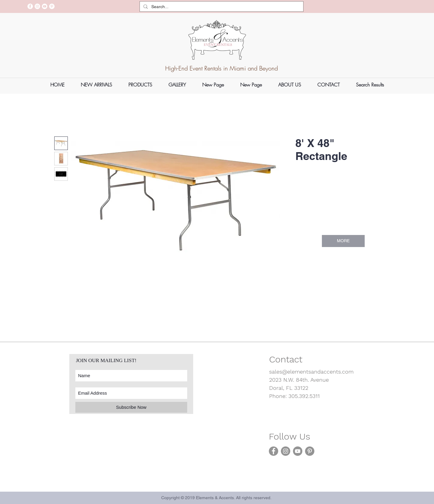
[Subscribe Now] (131, 407)
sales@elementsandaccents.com (311, 372)
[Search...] (221, 7)
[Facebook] (30, 6)
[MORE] (343, 241)
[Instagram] (37, 6)
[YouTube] (45, 6)
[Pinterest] (52, 6)
